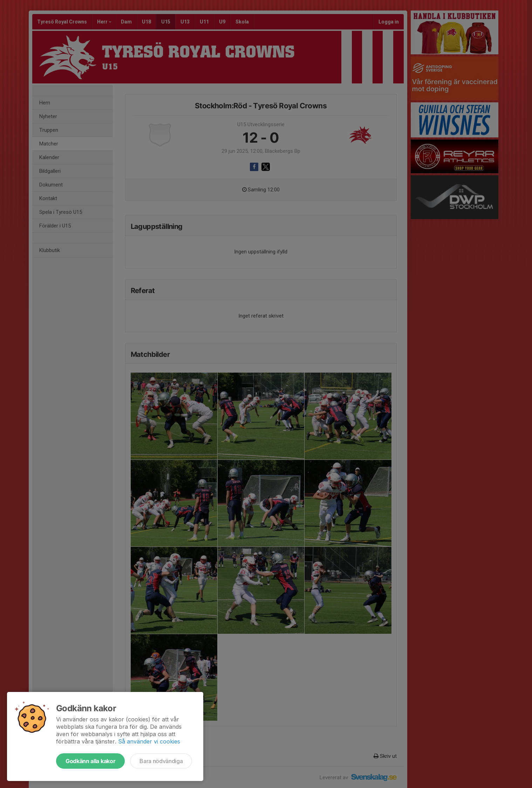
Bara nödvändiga (161, 761)
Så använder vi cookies (149, 741)
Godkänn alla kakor (90, 761)
